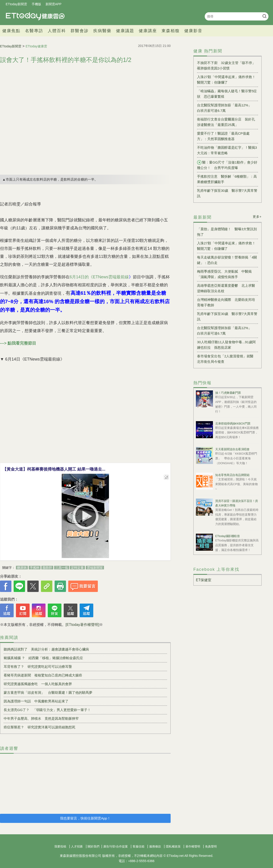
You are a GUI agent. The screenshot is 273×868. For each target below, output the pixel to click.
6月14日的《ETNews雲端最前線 (99, 277)
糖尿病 (22, 568)
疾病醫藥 (102, 31)
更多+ (257, 217)
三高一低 (62, 568)
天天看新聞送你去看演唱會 (232, 449)
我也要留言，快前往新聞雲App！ (85, 818)
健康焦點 (11, 31)
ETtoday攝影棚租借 (227, 536)
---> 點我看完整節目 (18, 343)
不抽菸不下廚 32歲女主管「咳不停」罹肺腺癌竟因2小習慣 (226, 65)
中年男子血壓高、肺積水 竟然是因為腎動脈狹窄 (41, 718)
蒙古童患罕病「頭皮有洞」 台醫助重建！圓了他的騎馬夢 (48, 693)
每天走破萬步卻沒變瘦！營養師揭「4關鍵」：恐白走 (227, 260)
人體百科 (57, 31)
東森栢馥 (171, 31)
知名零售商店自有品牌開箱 (232, 475)
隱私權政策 (173, 846)
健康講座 (148, 31)
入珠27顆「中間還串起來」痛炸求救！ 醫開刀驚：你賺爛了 (227, 80)
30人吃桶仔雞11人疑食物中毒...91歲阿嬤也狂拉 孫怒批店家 (226, 345)
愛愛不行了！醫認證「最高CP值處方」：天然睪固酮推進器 (223, 136)
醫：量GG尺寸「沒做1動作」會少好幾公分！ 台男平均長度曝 (227, 165)
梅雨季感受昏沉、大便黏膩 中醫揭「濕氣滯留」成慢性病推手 (224, 274)
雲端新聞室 (95, 568)
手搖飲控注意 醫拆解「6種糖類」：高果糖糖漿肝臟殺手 (227, 179)
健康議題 (125, 31)
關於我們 (94, 846)
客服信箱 (139, 846)
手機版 (36, 4)
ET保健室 (204, 580)
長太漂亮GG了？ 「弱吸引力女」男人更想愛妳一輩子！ (47, 710)
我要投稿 (60, 846)
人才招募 (77, 846)
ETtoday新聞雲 (16, 4)
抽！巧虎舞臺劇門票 (228, 393)
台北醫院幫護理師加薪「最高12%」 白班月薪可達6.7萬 (226, 108)
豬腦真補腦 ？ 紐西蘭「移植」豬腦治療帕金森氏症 (43, 658)
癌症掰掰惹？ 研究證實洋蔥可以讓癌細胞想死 (39, 727)
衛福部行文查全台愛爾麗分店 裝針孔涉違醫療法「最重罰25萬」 (226, 122)
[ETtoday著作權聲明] (82, 625)
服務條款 (155, 846)
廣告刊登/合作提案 (116, 846)
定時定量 (77, 568)
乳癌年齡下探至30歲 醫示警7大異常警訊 (227, 193)
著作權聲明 (193, 846)
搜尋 (264, 16)
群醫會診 (80, 31)
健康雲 (35, 16)
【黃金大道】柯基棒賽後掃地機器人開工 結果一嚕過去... (54, 469)
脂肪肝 (47, 568)
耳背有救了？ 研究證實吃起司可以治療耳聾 (38, 667)
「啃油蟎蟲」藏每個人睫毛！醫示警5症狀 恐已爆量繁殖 (227, 94)
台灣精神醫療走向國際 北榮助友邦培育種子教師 (226, 302)
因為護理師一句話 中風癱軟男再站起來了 (36, 701)
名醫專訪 (34, 31)
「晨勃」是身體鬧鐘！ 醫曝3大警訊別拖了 (227, 232)
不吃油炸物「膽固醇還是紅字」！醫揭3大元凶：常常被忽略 (227, 150)
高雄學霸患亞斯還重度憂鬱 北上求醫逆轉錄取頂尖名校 (226, 288)
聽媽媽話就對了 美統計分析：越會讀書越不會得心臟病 (46, 649)
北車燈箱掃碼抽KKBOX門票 (233, 424)
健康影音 (193, 31)
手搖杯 (35, 568)
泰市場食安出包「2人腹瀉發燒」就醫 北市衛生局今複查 (227, 359)
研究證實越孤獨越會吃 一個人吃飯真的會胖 (38, 684)
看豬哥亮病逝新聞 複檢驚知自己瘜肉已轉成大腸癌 (43, 675)
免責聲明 (211, 846)
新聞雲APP (53, 4)
